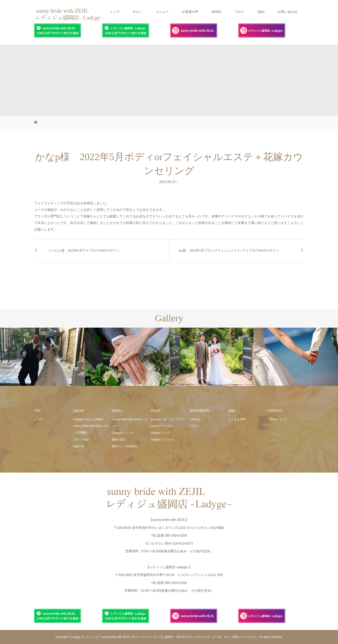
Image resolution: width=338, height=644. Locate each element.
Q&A (261, 12)
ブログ (239, 12)
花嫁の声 (79, 446)
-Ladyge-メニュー (123, 433)
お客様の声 (190, 12)
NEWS (216, 12)
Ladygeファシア (161, 433)
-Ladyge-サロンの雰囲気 (88, 419)
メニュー (162, 12)
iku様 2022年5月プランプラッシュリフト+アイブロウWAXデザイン (229, 251)
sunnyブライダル (161, 426)
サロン (138, 12)
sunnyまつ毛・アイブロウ (167, 419)
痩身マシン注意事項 (124, 446)
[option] (42, 357)
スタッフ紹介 (81, 439)
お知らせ (195, 419)
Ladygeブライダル (162, 439)
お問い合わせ (288, 12)
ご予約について (277, 419)
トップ (115, 12)
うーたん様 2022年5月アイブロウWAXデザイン (84, 251)
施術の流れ (119, 439)
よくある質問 (237, 419)
